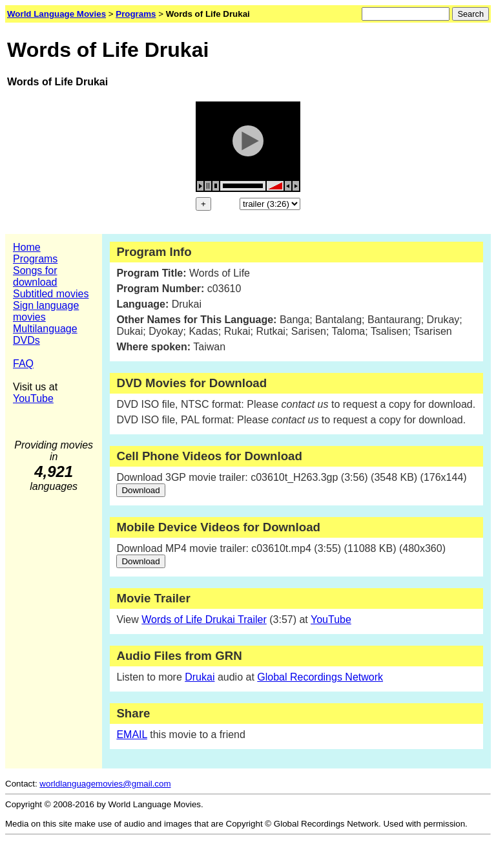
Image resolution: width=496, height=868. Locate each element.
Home (27, 247)
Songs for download (35, 276)
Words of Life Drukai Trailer (204, 619)
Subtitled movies (51, 294)
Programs (35, 259)
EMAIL (131, 735)
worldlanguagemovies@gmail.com (105, 784)
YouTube (33, 398)
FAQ (23, 364)
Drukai (200, 677)
